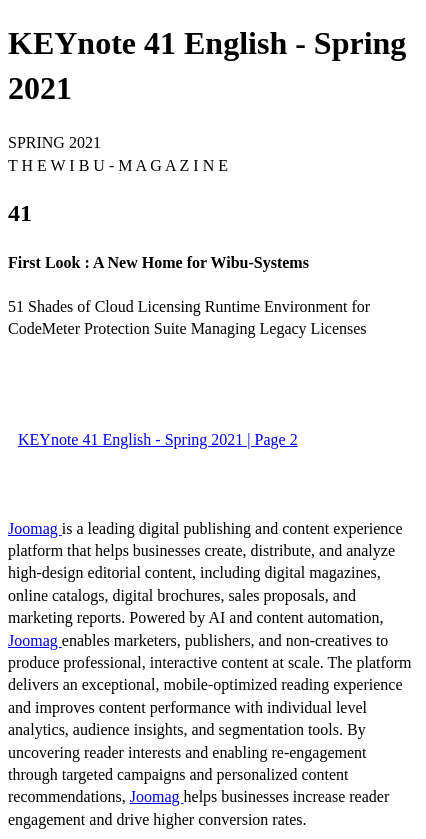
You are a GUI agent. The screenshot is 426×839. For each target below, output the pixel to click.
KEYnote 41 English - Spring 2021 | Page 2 (158, 439)
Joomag (35, 528)
